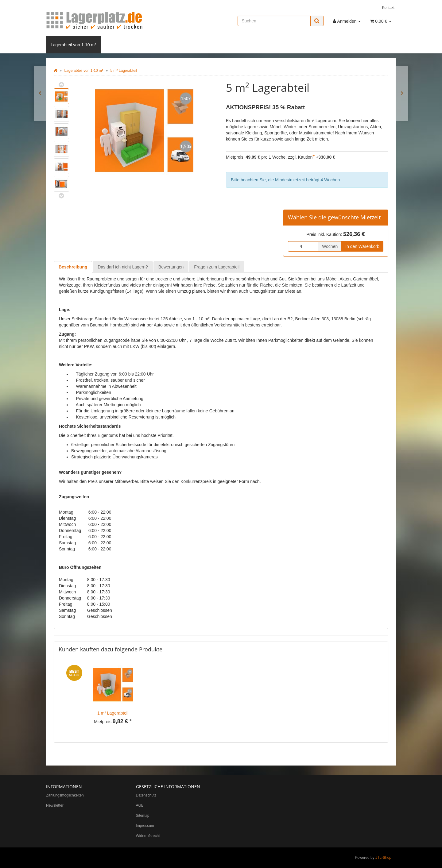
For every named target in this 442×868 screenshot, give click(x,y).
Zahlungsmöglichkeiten (65, 795)
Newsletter (55, 805)
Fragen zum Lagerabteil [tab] (217, 267)
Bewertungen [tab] (171, 267)
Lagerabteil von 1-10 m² (73, 45)
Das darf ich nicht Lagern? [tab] (123, 267)
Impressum (145, 826)
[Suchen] (274, 21)
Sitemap (143, 816)
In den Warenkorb (362, 246)
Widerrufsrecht (148, 836)
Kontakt (388, 8)
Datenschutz (146, 795)
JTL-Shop (383, 858)
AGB (140, 805)
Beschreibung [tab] (73, 267)
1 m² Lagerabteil (113, 713)
